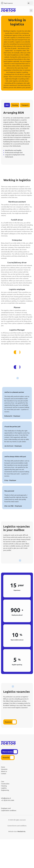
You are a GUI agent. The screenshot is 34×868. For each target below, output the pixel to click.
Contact (4, 773)
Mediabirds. (22, 831)
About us (4, 771)
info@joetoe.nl (6, 798)
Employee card (6, 808)
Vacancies (6, 757)
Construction (5, 784)
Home (3, 767)
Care (3, 781)
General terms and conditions (17, 826)
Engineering (5, 790)
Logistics (4, 788)
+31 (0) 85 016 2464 (8, 800)
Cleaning (4, 786)
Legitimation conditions (9, 810)
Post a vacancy (8, 752)
